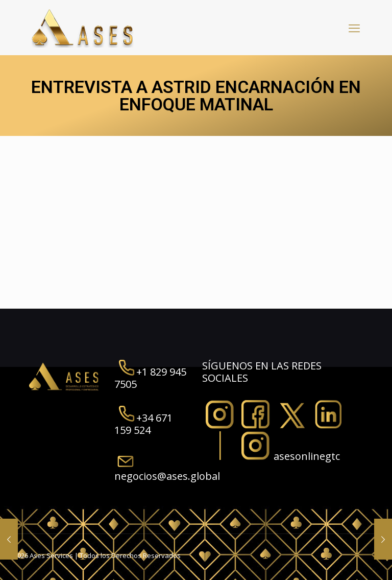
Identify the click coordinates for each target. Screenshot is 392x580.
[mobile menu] (354, 28)
